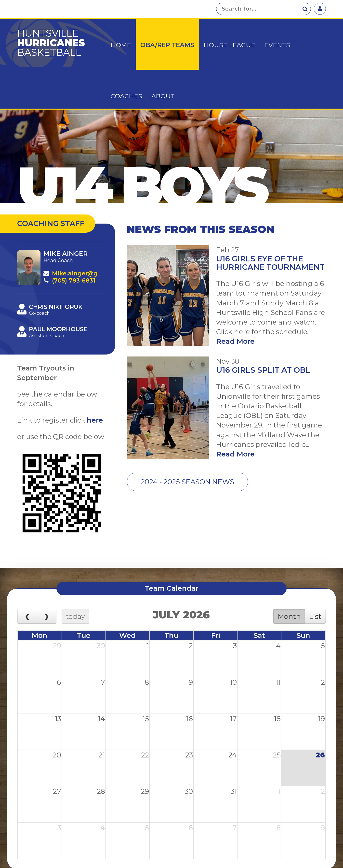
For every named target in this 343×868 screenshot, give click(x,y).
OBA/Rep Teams (167, 45)
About (163, 96)
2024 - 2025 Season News (187, 482)
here (95, 420)
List (315, 616)
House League (229, 45)
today (75, 616)
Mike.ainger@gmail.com (89, 273)
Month (289, 616)
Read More (235, 341)
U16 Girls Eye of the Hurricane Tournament (270, 263)
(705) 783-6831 (74, 280)
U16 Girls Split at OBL (263, 370)
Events (277, 45)
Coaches (126, 96)
